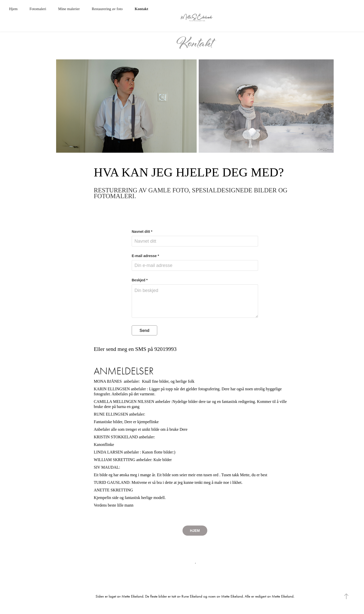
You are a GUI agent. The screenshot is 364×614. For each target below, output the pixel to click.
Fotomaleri (38, 9)
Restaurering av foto (107, 9)
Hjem (13, 9)
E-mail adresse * (145, 256)
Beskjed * (140, 280)
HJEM (195, 531)
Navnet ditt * (142, 232)
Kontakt (141, 9)
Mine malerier (69, 9)
